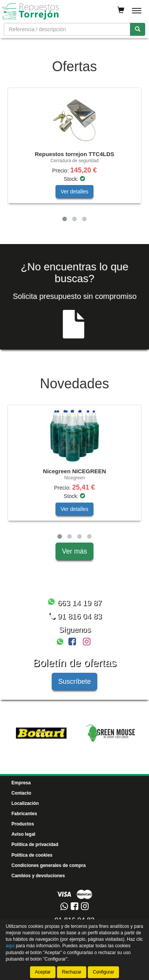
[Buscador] (67, 29)
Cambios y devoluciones (38, 876)
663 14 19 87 (74, 603)
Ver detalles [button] (74, 192)
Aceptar (43, 972)
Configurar (103, 972)
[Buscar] (138, 29)
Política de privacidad (35, 844)
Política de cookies (32, 855)
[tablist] (74, 156)
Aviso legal (23, 834)
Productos (23, 824)
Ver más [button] (74, 551)
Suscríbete (74, 682)
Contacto (21, 793)
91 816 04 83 (74, 616)
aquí (10, 946)
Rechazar (72, 972)
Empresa (21, 783)
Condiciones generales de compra (48, 865)
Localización (25, 803)
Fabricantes (24, 814)
